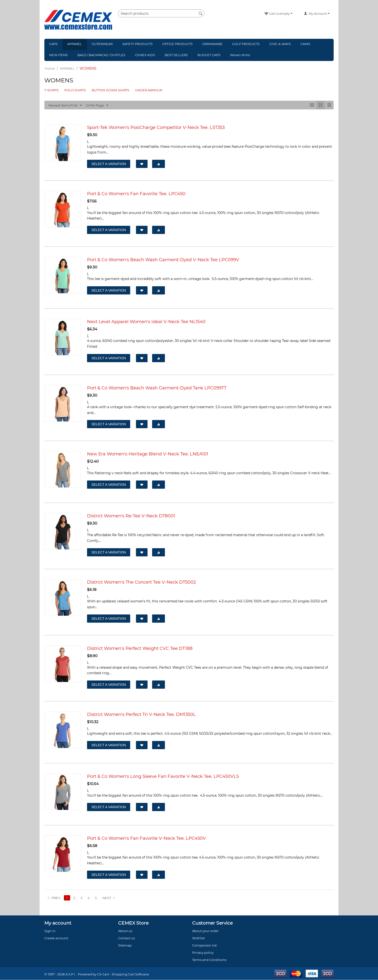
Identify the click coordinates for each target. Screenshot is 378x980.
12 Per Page (97, 106)
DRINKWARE (212, 44)
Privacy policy (203, 953)
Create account (56, 938)
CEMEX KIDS (145, 55)
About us (125, 931)
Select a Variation (109, 164)
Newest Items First (65, 106)
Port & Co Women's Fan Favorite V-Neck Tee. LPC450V (146, 838)
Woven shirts (240, 55)
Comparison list (204, 946)
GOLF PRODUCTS (246, 44)
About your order (205, 931)
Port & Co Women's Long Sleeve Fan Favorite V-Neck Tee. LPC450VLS (163, 777)
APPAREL (75, 44)
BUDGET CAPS (209, 55)
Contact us (126, 938)
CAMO (305, 44)
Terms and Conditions (209, 960)
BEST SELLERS (176, 55)
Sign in (50, 931)
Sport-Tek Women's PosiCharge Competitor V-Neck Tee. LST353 (156, 128)
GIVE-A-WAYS (280, 44)
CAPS (53, 44)
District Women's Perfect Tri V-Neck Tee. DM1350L (141, 715)
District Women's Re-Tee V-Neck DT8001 (131, 516)
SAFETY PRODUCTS (137, 44)
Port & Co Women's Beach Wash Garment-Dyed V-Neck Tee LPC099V (163, 260)
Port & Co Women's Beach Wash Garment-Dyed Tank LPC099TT (157, 388)
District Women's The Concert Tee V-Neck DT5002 (141, 582)
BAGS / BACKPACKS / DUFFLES (101, 55)
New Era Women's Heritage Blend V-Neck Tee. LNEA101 (148, 454)
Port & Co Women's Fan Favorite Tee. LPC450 (136, 194)
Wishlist (198, 938)
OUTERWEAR (102, 44)
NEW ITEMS (58, 55)
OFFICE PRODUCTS (177, 44)
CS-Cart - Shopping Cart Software (123, 974)
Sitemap (125, 946)
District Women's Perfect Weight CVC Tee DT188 (140, 648)
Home (50, 68)
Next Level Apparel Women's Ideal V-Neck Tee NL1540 (146, 322)
